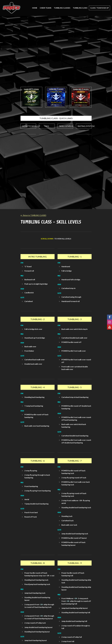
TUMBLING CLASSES (62, 8)
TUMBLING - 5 (75, 387)
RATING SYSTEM (85, 126)
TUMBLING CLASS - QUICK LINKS (56, 118)
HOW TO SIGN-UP (29, 126)
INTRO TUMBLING (37, 257)
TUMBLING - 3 (75, 319)
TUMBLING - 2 (38, 319)
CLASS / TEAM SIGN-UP (99, 8)
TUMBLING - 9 (75, 563)
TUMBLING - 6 (38, 461)
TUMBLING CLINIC (80, 8)
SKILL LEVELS (66, 126)
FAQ (47, 126)
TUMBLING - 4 (38, 387)
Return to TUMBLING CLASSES (35, 215)
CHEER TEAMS (46, 8)
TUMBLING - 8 (38, 563)
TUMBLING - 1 (75, 257)
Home (35, 8)
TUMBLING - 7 (75, 461)
